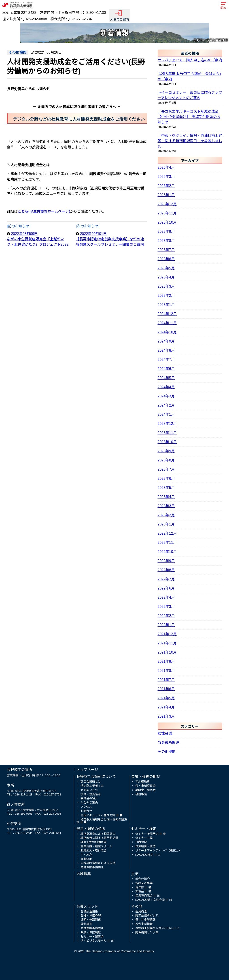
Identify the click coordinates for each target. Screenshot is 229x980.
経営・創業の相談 (91, 829)
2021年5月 (166, 698)
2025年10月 (167, 222)
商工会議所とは (91, 782)
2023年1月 (166, 524)
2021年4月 (166, 707)
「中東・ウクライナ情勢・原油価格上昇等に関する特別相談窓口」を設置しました (190, 141)
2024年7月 (166, 360)
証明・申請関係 (91, 920)
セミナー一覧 (144, 838)
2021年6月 (166, 689)
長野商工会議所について (96, 777)
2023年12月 (167, 424)
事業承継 (86, 859)
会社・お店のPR (91, 916)
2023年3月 (166, 506)
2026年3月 (166, 177)
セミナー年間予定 (147, 834)
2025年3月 (166, 286)
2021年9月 (166, 661)
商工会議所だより (147, 916)
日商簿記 (141, 842)
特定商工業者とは (92, 786)
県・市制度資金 (145, 786)
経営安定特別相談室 (94, 842)
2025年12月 (167, 204)
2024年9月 (166, 341)
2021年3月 (166, 716)
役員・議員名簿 (91, 794)
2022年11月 (167, 543)
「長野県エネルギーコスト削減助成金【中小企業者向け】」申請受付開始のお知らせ (189, 117)
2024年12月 (167, 314)
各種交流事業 (144, 883)
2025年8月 (166, 241)
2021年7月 (166, 680)
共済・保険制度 (91, 932)
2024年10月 (167, 332)
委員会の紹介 (89, 798)
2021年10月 (167, 652)
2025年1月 (166, 305)
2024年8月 (166, 350)
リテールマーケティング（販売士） (158, 851)
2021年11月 (167, 643)
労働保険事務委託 (92, 867)
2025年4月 (166, 277)
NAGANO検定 (144, 855)
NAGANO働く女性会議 (150, 900)
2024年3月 (166, 396)
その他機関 (167, 752)
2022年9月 (166, 561)
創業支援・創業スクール (96, 846)
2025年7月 (166, 250)
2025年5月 (166, 268)
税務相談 (141, 794)
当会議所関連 (168, 742)
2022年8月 (166, 570)
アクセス (86, 807)
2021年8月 (166, 671)
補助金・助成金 (145, 790)
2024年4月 (166, 387)
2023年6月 (166, 479)
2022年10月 (167, 552)
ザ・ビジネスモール (94, 941)
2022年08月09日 (38, 239)
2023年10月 (167, 442)
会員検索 (141, 911)
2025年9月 (166, 232)
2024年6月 (166, 369)
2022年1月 (166, 625)
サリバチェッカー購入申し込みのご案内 (190, 60)
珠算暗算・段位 (145, 846)
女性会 (140, 891)
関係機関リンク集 (147, 932)
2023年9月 (166, 451)
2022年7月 (166, 579)
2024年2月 (166, 405)
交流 (135, 874)
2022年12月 (167, 533)
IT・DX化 (87, 855)
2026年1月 (166, 195)
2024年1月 (166, 414)
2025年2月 (166, 296)
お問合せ (86, 811)
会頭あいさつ (89, 790)
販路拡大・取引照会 (94, 851)
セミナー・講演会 (92, 937)
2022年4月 (166, 597)
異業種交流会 (144, 896)
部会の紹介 (143, 879)
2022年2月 (166, 616)
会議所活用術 (89, 911)
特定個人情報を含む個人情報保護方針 (102, 821)
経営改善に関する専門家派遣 (99, 838)
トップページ (87, 770)
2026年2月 (166, 186)
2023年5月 (166, 488)
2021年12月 (167, 634)
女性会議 (165, 733)
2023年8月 (166, 460)
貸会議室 (86, 924)
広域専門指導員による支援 (98, 863)
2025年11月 (167, 213)
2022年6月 (166, 588)
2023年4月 (166, 497)
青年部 (140, 887)
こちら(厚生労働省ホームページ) (44, 211)
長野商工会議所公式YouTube (154, 928)
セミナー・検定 (144, 829)
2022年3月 (166, 607)
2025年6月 (166, 259)
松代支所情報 (144, 924)
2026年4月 (166, 167)
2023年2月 (166, 515)
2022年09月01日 (110, 239)
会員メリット (87, 906)
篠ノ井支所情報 (145, 920)
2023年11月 (167, 433)
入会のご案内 (120, 15)
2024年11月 (167, 323)
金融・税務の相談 (146, 777)
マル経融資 (143, 782)
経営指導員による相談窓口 (98, 834)
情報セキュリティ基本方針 (98, 815)
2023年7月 (166, 469)
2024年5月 (166, 378)
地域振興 (84, 874)
